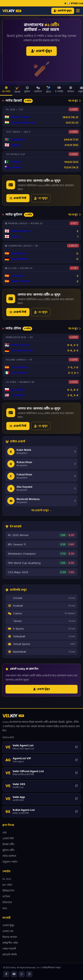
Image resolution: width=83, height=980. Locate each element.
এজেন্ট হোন (8, 931)
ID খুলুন (41, 198)
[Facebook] (6, 974)
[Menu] (78, 11)
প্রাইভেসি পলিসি (10, 955)
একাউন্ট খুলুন (63, 11)
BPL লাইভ (7, 885)
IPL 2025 (7, 879)
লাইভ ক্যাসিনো (9, 856)
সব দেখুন (74, 101)
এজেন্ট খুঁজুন (41, 51)
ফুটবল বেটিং (8, 850)
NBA (5, 908)
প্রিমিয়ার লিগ (8, 891)
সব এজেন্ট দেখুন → (42, 510)
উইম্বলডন (7, 902)
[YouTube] (14, 974)
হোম (4, 833)
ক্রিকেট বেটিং (8, 844)
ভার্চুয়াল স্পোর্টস (10, 862)
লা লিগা (6, 897)
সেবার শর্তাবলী (9, 949)
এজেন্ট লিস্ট (18, 198)
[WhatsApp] (22, 974)
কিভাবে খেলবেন (10, 937)
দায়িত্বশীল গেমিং (10, 943)
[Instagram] (29, 974)
